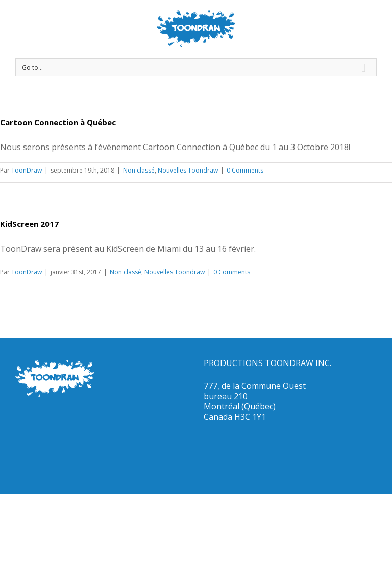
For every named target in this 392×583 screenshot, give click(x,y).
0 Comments (245, 170)
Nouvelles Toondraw (188, 170)
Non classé (139, 170)
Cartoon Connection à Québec (58, 122)
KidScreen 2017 (29, 224)
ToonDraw (27, 170)
